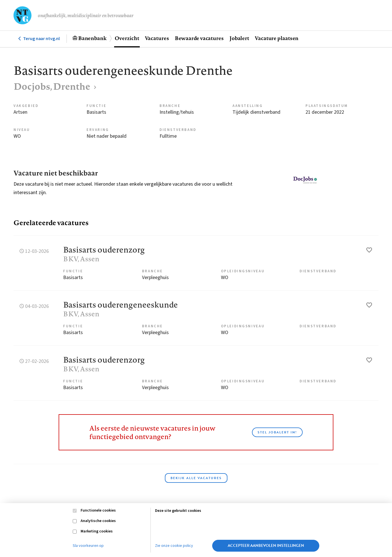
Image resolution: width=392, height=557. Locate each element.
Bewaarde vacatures (199, 38)
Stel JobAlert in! (277, 432)
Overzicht (127, 38)
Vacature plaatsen (277, 38)
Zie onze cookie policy (174, 546)
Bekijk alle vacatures (196, 478)
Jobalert (239, 38)
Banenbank (92, 38)
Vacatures (157, 38)
